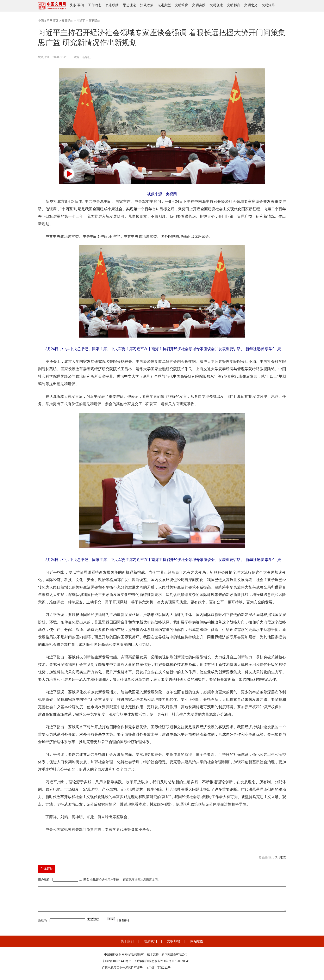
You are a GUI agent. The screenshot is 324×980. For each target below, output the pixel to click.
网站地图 (197, 946)
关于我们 (127, 946)
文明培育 (181, 5)
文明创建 (216, 5)
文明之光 (251, 5)
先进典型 (164, 5)
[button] (69, 174)
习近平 (81, 21)
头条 (73, 5)
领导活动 (67, 21)
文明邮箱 (174, 946)
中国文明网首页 (48, 21)
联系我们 (150, 946)
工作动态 (95, 5)
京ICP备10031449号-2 (117, 966)
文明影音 (233, 5)
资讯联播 (112, 5)
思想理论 (129, 5)
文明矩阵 (268, 5)
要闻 (81, 5)
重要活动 (94, 21)
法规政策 (147, 5)
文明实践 (199, 5)
